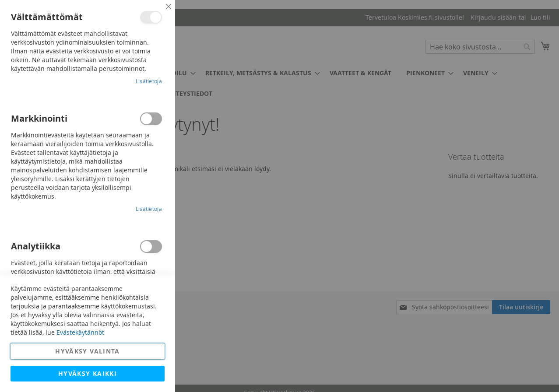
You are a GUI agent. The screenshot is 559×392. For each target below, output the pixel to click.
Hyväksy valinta (87, 351)
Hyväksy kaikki (88, 373)
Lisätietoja (149, 81)
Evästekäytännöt (80, 332)
